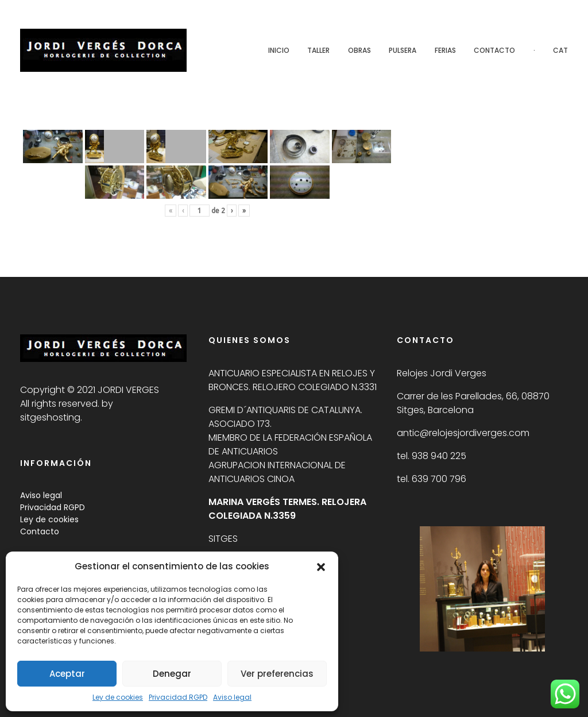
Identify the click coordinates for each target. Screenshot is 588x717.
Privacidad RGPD (178, 697)
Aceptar (67, 674)
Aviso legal (232, 697)
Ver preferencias (277, 674)
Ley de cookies (118, 697)
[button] (321, 566)
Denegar (172, 674)
